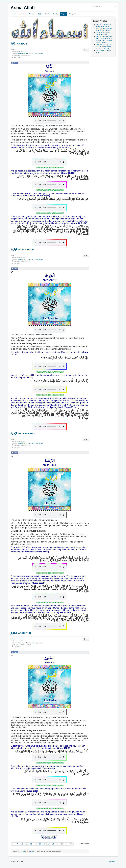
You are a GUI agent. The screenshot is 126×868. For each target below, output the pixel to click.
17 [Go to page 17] (49, 844)
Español (48, 14)
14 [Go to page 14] (35, 844)
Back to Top (112, 862)
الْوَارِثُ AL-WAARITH (22, 250)
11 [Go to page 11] (22, 844)
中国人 (40, 14)
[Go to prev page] (18, 844)
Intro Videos (22, 14)
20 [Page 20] (62, 844)
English (64, 14)
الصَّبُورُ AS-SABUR (21, 633)
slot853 (2, 866)
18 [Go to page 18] (53, 844)
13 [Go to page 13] (31, 844)
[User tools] (86, 50)
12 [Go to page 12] (27, 844)
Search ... (93, 5)
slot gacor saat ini (3, 864)
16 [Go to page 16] (44, 844)
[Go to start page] (13, 844)
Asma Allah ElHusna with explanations (31, 53)
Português (72, 14)
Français (32, 14)
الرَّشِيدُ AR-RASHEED (23, 433)
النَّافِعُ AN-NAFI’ (19, 44)
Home (14, 14)
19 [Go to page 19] (57, 844)
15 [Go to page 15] (40, 844)
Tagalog (56, 14)
